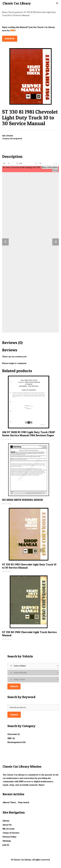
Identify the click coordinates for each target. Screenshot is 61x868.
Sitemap (7, 841)
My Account (9, 829)
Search (14, 715)
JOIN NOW (10, 39)
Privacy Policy (10, 837)
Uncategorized (15, 12)
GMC (10, 738)
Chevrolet (12, 734)
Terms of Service (11, 833)
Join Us (6, 845)
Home (5, 12)
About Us (7, 825)
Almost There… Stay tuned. (16, 802)
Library (6, 821)
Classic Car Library (17, 3)
